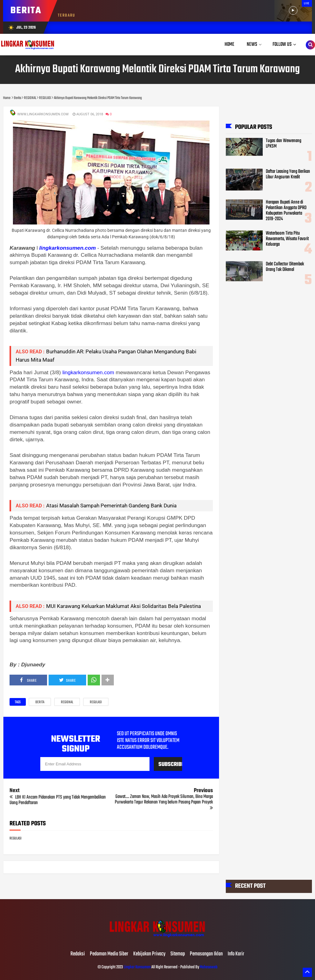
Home (229, 44)
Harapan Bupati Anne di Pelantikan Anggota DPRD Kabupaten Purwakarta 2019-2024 (286, 210)
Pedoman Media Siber (109, 954)
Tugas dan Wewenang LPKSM (283, 143)
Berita (40, 702)
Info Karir (236, 954)
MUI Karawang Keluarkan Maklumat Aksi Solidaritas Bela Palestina (124, 606)
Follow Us (282, 44)
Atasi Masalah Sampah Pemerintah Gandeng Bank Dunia (111, 506)
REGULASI (96, 702)
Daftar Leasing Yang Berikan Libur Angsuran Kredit (288, 174)
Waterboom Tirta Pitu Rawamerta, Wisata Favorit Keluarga (287, 239)
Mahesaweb (208, 967)
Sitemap (178, 954)
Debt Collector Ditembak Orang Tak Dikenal (285, 267)
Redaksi (78, 954)
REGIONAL (67, 702)
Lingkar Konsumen (137, 967)
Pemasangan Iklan (206, 954)
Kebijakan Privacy (149, 954)
